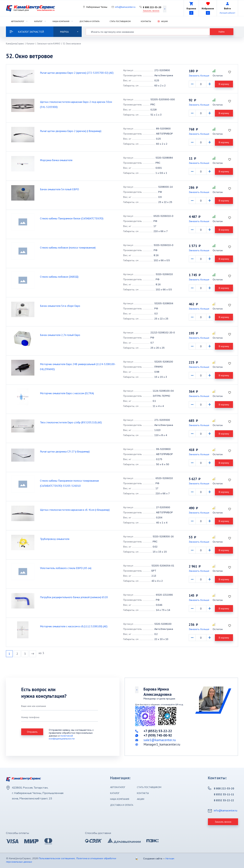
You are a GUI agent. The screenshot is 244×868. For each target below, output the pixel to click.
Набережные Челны (97, 7)
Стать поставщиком (120, 21)
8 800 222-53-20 (152, 7)
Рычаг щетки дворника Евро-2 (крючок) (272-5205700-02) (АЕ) (77, 73)
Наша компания (61, 21)
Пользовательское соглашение (57, 858)
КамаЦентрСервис (15, 44)
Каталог (38, 21)
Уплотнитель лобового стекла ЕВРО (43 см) (66, 568)
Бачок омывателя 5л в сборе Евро (60, 306)
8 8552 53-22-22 (224, 800)
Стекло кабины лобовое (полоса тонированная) (68, 247)
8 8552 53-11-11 (224, 794)
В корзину (224, 84)
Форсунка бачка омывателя (56, 160)
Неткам (170, 858)
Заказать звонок (151, 11)
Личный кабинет (227, 13)
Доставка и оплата (89, 21)
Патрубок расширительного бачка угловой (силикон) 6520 (74, 597)
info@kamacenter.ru (125, 7)
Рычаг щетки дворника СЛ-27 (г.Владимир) (65, 451)
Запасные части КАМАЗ (49, 44)
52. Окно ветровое (72, 44)
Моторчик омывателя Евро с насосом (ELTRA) (67, 393)
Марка (69, 32)
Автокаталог (18, 21)
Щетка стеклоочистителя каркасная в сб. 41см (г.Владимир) (75, 510)
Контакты (146, 21)
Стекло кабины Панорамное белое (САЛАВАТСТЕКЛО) (72, 218)
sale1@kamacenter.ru (160, 740)
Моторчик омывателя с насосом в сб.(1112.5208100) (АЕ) (74, 626)
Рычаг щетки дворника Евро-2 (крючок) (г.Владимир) (71, 131)
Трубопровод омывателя (55, 539)
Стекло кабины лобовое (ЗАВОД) (59, 277)
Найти (222, 32)
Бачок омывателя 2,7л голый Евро (60, 335)
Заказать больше (199, 75)
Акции (164, 21)
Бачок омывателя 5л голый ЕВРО (59, 189)
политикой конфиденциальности (62, 737)
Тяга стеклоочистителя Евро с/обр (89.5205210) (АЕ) (71, 422)
